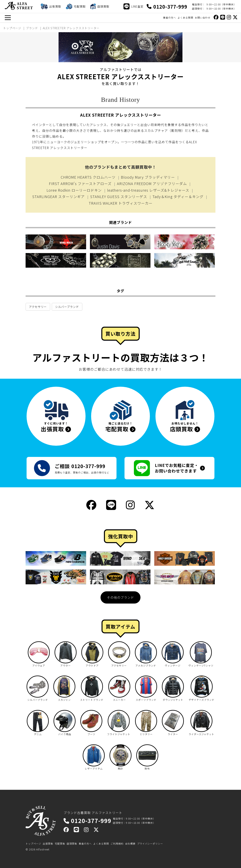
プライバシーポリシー (150, 843)
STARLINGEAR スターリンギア (58, 196)
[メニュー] (8, 18)
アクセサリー (38, 307)
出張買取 (48, 843)
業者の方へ (170, 18)
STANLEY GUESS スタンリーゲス (119, 196)
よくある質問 (185, 18)
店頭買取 (72, 843)
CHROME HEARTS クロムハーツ (88, 177)
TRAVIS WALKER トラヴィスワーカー (121, 203)
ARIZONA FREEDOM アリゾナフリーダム (152, 183)
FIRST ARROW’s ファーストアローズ (80, 183)
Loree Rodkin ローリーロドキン (74, 190)
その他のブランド (120, 597)
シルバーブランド (67, 307)
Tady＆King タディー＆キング (178, 196)
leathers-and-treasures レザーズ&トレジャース (148, 190)
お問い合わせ (203, 18)
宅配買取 (60, 843)
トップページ (33, 843)
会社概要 (130, 843)
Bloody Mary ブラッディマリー (148, 177)
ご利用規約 (117, 843)
